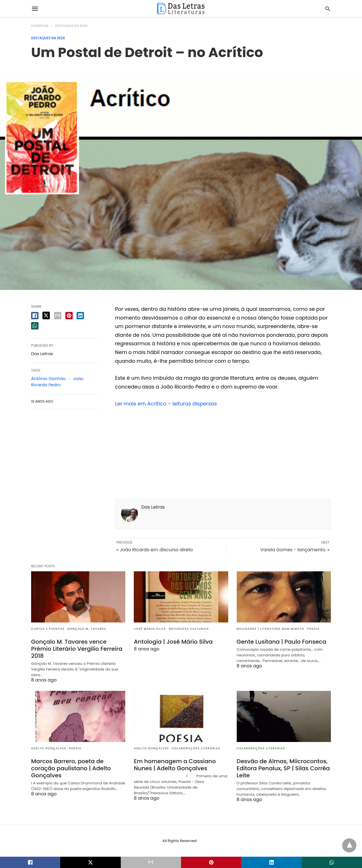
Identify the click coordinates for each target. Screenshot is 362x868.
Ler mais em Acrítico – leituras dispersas (166, 404)
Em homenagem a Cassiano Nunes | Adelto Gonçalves (174, 765)
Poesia (313, 629)
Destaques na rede (71, 26)
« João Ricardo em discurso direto (155, 550)
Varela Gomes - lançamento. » (295, 550)
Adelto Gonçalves (49, 748)
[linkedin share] (80, 316)
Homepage (40, 26)
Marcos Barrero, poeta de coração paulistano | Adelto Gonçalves (71, 768)
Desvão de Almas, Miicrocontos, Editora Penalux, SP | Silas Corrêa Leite (283, 768)
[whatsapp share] (35, 326)
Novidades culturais (189, 629)
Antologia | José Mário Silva (173, 642)
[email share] (58, 316)
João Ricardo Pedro (57, 382)
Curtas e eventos (48, 629)
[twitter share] (46, 315)
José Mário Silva (150, 629)
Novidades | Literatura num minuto (271, 629)
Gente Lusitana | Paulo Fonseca (281, 642)
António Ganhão (48, 378)
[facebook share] (35, 316)
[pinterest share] (69, 316)
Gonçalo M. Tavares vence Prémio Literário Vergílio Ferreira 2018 (76, 649)
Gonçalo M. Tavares (87, 629)
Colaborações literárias (196, 748)
